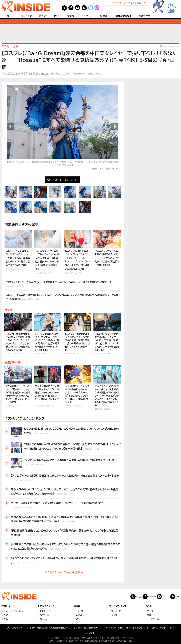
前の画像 (10, 127)
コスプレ (10, 310)
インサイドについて (14, 628)
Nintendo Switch (13, 611)
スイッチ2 (27, 16)
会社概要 (78, 628)
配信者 (104, 16)
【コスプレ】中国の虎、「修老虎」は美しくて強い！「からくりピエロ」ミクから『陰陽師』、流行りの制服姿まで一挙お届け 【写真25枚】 (62, 297)
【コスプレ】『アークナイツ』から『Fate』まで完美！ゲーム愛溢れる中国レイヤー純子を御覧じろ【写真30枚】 (58, 284)
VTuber (80, 619)
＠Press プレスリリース (162, 628)
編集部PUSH (123, 16)
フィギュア (116, 611)
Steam (43, 619)
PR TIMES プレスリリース (137, 628)
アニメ (150, 611)
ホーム (10, 16)
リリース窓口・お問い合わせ (36, 628)
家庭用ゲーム (8, 606)
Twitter (139, 597)
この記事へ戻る (64, 180)
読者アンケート (147, 16)
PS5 (57, 16)
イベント (79, 615)
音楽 (149, 615)
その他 (148, 606)
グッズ (114, 615)
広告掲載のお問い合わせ (61, 628)
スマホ (70, 16)
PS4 (6, 619)
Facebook (152, 597)
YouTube (166, 597)
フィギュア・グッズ (118, 606)
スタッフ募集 (89, 633)
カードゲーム (153, 619)
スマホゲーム (46, 611)
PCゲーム (87, 16)
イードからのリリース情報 (113, 628)
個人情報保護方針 (92, 628)
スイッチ (43, 16)
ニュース (79, 611)
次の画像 (115, 127)
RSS (178, 597)
